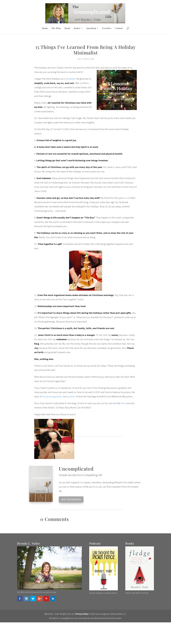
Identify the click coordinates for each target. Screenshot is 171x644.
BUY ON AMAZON (71, 499)
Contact (119, 28)
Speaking (91, 28)
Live (127, 198)
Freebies (107, 28)
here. (73, 396)
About (67, 28)
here (123, 403)
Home (45, 28)
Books (77, 28)
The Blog (56, 28)
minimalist (70, 79)
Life (92, 59)
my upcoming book (52, 396)
